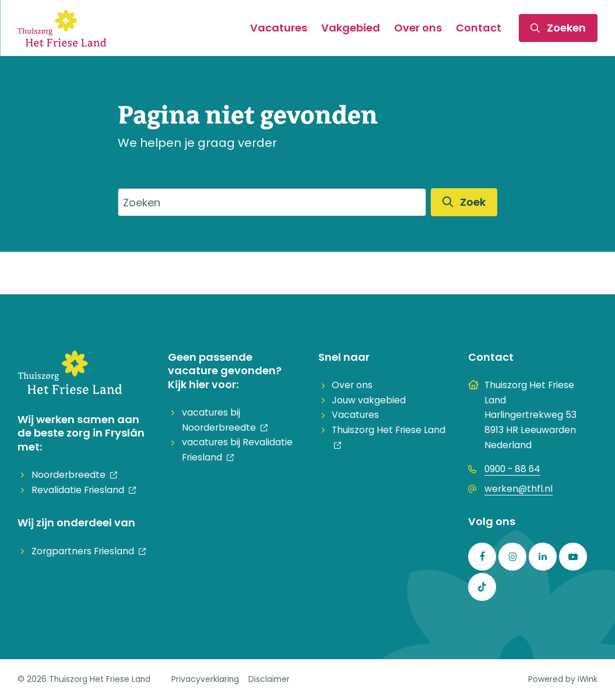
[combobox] (272, 202)
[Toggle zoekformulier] (558, 28)
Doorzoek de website (173, 177)
